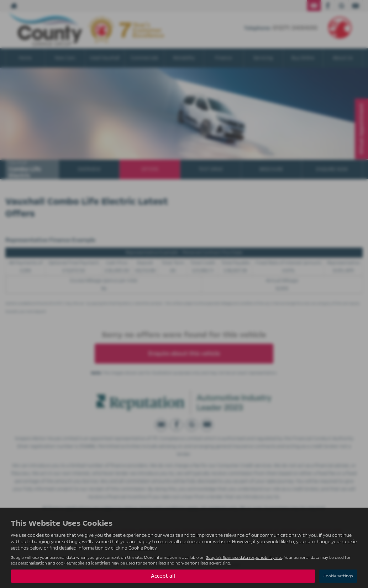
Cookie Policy (143, 548)
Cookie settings (338, 576)
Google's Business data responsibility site (244, 558)
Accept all (163, 576)
